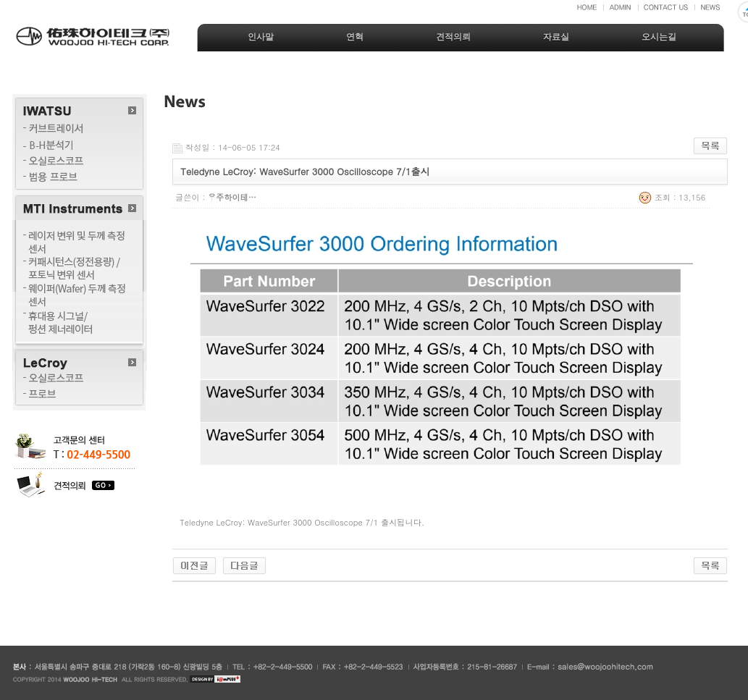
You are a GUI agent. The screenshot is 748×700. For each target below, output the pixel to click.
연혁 (355, 37)
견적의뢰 (453, 37)
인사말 (261, 37)
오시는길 (659, 37)
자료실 (556, 37)
